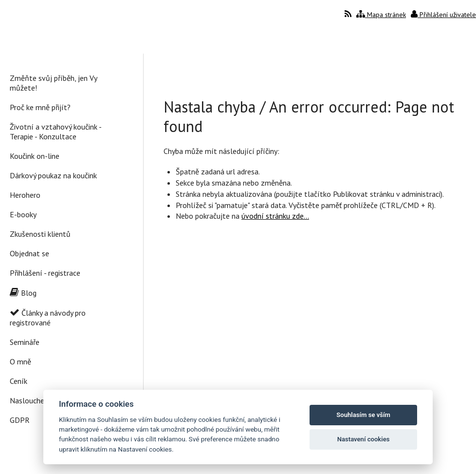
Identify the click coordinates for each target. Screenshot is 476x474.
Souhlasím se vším (363, 415)
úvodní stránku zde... (275, 216)
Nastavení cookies (364, 439)
